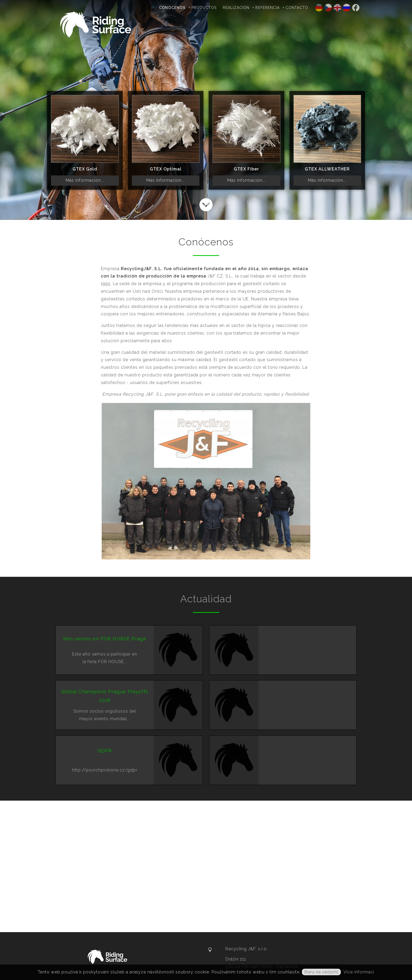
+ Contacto (295, 8)
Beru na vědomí (321, 972)
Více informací (359, 972)
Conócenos (172, 8)
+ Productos (203, 8)
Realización (236, 8)
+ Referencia (266, 8)
